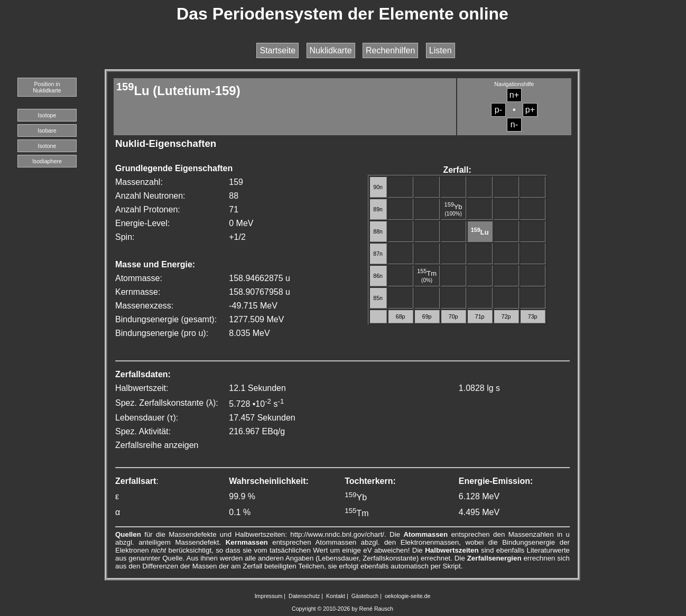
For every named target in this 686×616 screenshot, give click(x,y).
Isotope (47, 115)
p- (498, 110)
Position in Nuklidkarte (47, 87)
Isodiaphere (47, 161)
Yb (453, 207)
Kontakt (336, 596)
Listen (441, 50)
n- (514, 124)
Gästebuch (365, 596)
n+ (514, 95)
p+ (530, 110)
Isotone (47, 146)
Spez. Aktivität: (143, 431)
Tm (427, 273)
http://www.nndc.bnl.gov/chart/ (337, 534)
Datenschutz (304, 596)
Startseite (277, 50)
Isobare (47, 130)
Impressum (269, 596)
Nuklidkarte (331, 50)
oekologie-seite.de (408, 596)
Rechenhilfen (390, 50)
